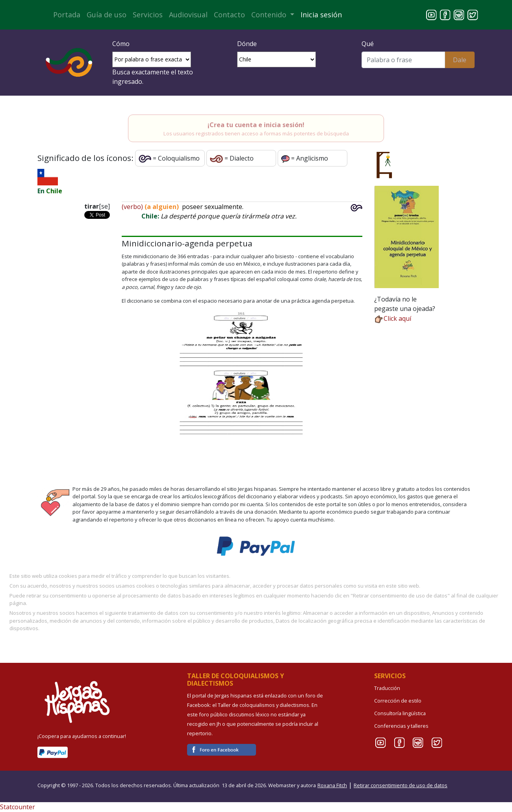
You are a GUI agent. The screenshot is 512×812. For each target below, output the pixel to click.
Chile (54, 191)
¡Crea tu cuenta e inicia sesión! (256, 125)
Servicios (148, 15)
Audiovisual (188, 15)
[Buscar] (403, 60)
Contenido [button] (270, 15)
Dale (460, 60)
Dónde (247, 44)
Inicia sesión (321, 15)
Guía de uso (107, 15)
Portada (67, 15)
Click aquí (393, 318)
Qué (368, 44)
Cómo (121, 44)
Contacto (229, 15)
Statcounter (18, 807)
